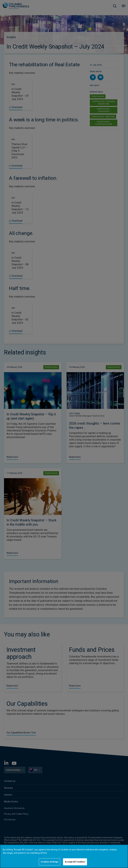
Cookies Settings (49, 862)
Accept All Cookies (75, 862)
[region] (64, 856)
